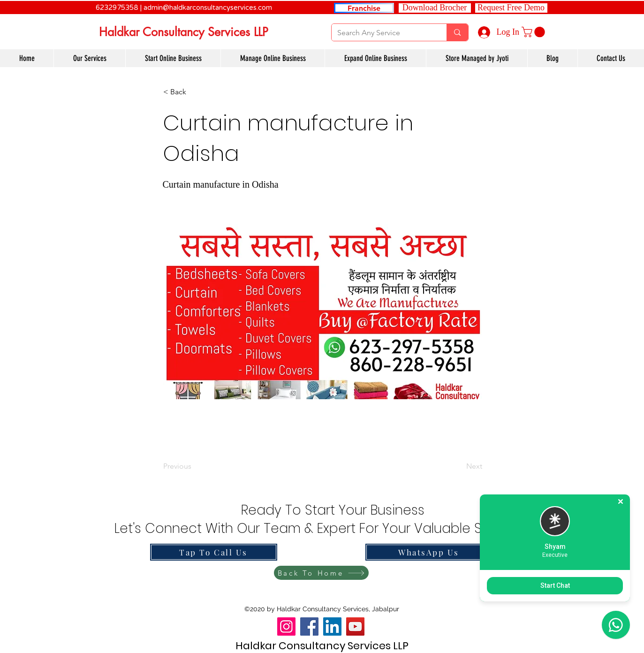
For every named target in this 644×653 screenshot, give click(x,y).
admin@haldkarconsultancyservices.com (208, 8)
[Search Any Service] (382, 33)
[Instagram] (286, 626)
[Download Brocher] (435, 8)
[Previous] (194, 466)
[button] (511, 8)
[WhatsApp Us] (429, 552)
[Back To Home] (321, 573)
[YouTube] (355, 626)
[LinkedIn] (332, 626)
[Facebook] (309, 626)
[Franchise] (364, 8)
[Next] (459, 466)
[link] (534, 32)
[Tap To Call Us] (214, 552)
